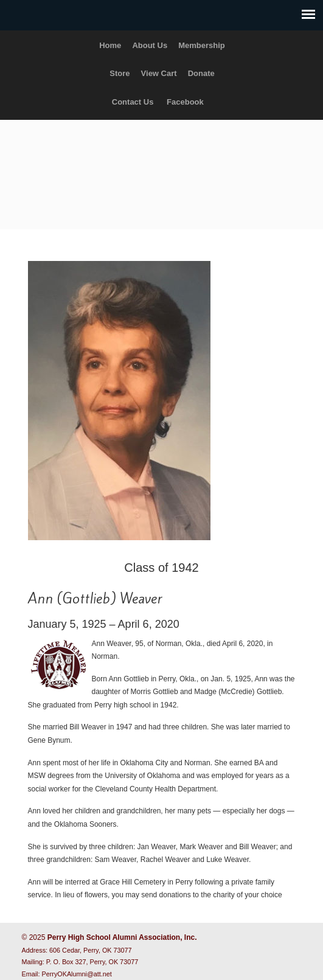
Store (120, 73)
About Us (150, 45)
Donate (201, 73)
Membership (202, 45)
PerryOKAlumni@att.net (77, 974)
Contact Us (133, 102)
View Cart (159, 73)
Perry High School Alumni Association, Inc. (162, 169)
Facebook (185, 102)
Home (110, 45)
